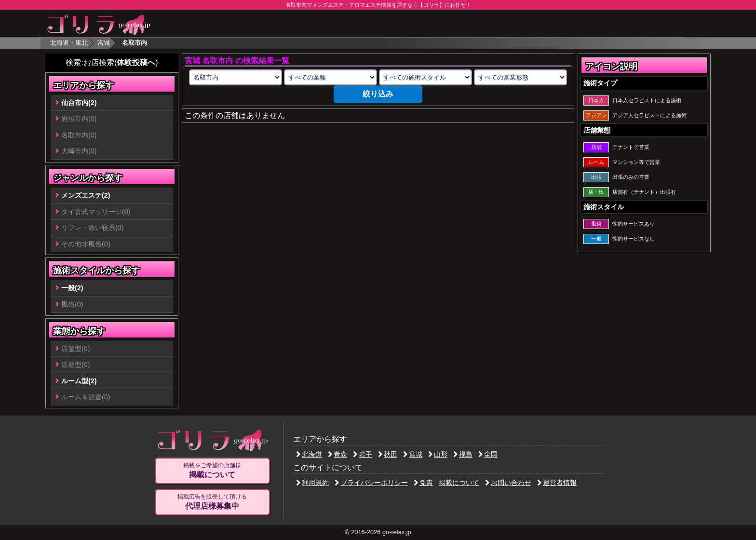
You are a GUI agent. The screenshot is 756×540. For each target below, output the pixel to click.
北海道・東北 (69, 43)
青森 (337, 454)
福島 (463, 454)
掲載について (459, 483)
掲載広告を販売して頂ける (212, 502)
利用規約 (312, 483)
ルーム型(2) (79, 381)
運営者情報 (557, 483)
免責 (423, 483)
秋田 (388, 454)
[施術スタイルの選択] (425, 77)
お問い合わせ (508, 483)
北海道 (309, 454)
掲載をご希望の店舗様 (212, 471)
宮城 (104, 43)
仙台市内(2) (79, 103)
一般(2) (72, 288)
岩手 (363, 454)
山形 (438, 454)
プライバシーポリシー (371, 483)
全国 (488, 454)
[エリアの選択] (235, 77)
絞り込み (378, 94)
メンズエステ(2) (86, 195)
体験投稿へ (136, 62)
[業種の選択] (330, 77)
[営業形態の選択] (520, 77)
